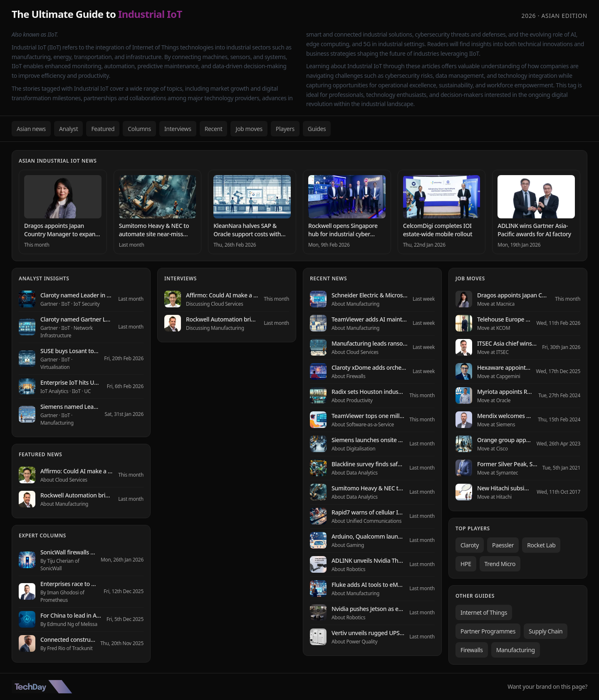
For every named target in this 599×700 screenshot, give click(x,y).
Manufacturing (516, 650)
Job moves (249, 129)
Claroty (470, 545)
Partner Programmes (488, 631)
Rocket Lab (541, 545)
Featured (103, 129)
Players (285, 129)
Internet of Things (484, 612)
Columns (139, 129)
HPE (466, 564)
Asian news (31, 129)
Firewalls (472, 650)
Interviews (178, 129)
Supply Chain (546, 631)
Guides (317, 129)
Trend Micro (500, 564)
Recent (214, 129)
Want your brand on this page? (547, 686)
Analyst (69, 129)
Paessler (503, 545)
